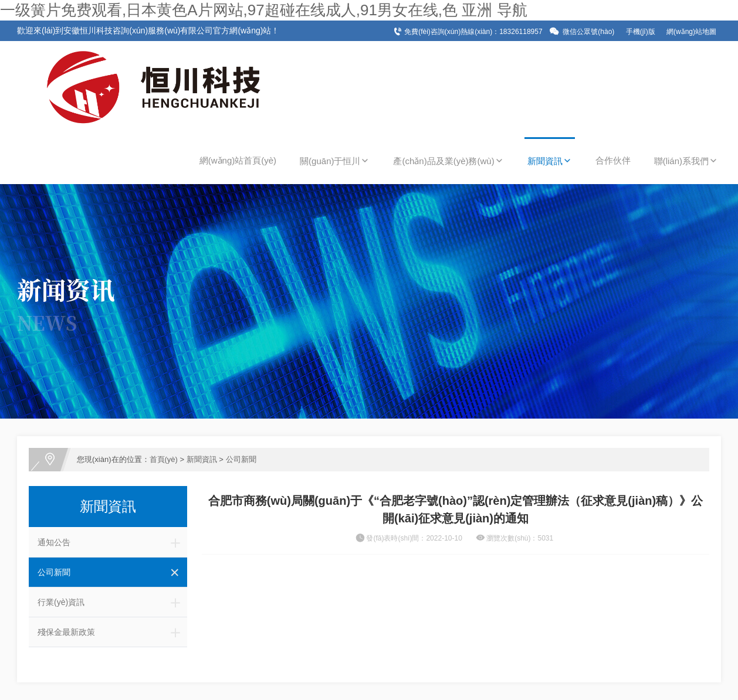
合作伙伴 (613, 160)
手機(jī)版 (641, 32)
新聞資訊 (550, 161)
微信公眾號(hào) (588, 32)
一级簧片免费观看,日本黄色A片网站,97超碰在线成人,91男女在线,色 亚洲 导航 (264, 10)
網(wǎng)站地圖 (691, 32)
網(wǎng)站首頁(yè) (238, 160)
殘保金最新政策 (112, 632)
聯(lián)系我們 (686, 161)
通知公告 (112, 542)
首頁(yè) (164, 459)
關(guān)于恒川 (335, 161)
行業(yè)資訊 (112, 602)
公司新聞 (241, 459)
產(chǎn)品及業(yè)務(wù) (448, 161)
